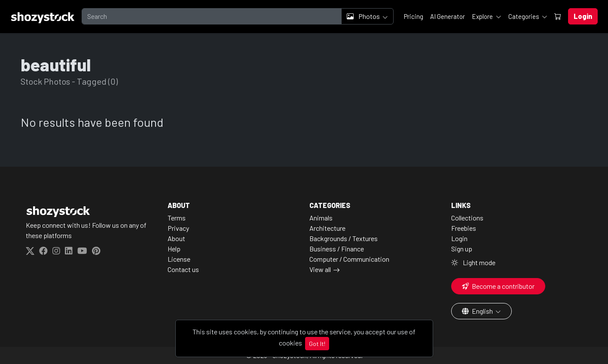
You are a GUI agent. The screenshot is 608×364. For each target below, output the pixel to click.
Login (459, 238)
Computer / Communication (349, 259)
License (179, 259)
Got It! (317, 344)
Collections (467, 218)
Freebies (464, 228)
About (176, 238)
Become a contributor (498, 286)
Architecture (327, 228)
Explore (483, 16)
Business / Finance (337, 249)
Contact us (183, 269)
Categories (524, 16)
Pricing (414, 16)
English (478, 311)
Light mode (473, 262)
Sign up (462, 249)
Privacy (178, 228)
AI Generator (448, 16)
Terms (177, 218)
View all (320, 269)
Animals (321, 218)
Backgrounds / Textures (344, 238)
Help (174, 249)
